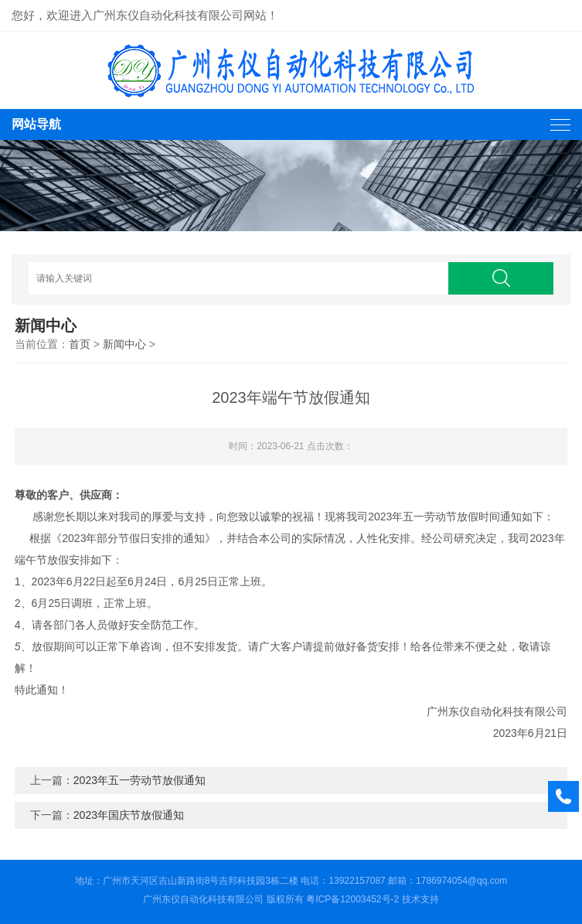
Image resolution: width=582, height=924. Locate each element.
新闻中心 (124, 344)
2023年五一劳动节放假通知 (140, 780)
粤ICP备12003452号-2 (352, 899)
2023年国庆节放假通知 (129, 815)
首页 (80, 344)
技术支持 (420, 899)
